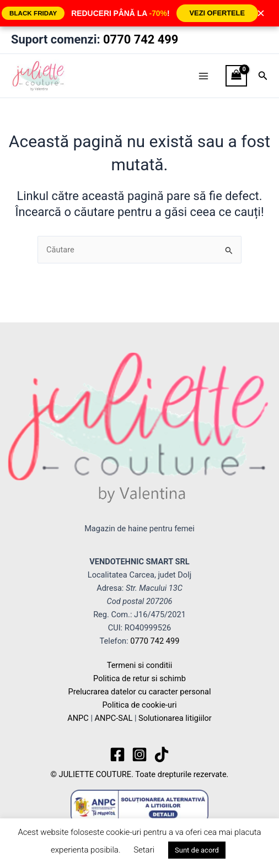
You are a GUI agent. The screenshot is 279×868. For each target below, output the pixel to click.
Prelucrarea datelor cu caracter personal (139, 692)
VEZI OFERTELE (218, 13)
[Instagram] (139, 754)
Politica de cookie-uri (139, 705)
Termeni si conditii (140, 665)
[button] (263, 76)
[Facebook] (117, 754)
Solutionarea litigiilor (175, 718)
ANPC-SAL (114, 718)
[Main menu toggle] (203, 76)
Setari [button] (144, 850)
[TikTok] (162, 754)
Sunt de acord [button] (197, 850)
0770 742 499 (141, 39)
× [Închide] (261, 13)
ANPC (78, 718)
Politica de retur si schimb (139, 678)
